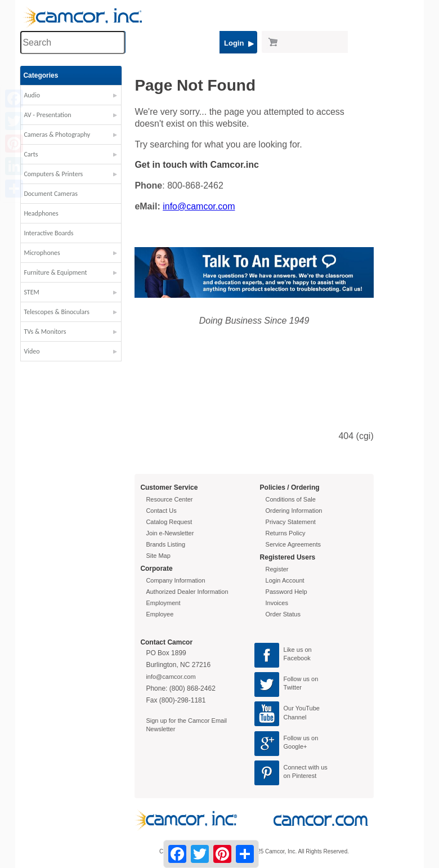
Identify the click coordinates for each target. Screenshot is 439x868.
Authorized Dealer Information (187, 592)
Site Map (158, 556)
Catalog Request (169, 522)
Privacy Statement (291, 522)
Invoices (277, 603)
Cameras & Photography (57, 135)
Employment (163, 603)
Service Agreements (293, 544)
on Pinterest (300, 776)
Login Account (285, 580)
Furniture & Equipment (55, 272)
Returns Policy (286, 533)
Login (239, 43)
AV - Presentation (47, 115)
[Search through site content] (73, 42)
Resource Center (169, 499)
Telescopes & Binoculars (57, 312)
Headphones (41, 213)
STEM (31, 292)
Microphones (42, 253)
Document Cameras (51, 194)
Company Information (175, 580)
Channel (295, 717)
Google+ (295, 746)
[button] (71, 98)
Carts (31, 154)
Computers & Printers (53, 174)
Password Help (286, 592)
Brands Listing (165, 544)
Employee (160, 614)
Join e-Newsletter (170, 533)
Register (277, 569)
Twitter (293, 687)
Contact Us (161, 511)
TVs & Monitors (45, 332)
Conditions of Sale (291, 499)
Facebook (297, 658)
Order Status (283, 614)
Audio (32, 95)
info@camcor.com (199, 206)
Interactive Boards (48, 233)
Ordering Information (294, 511)
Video (32, 351)
